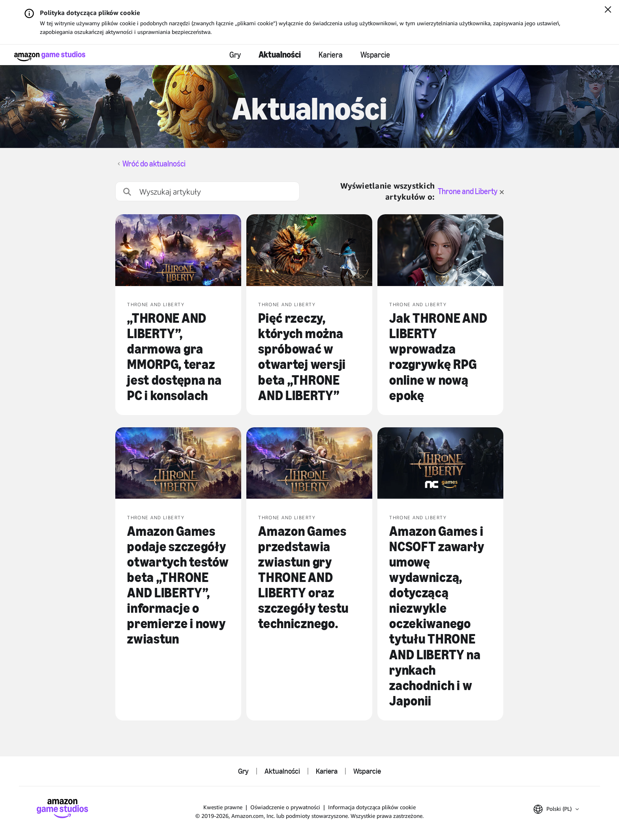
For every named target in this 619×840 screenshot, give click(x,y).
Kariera (331, 55)
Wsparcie (375, 55)
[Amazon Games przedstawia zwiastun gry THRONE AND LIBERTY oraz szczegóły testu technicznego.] (309, 464)
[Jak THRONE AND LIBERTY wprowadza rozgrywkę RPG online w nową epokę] (440, 251)
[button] (556, 809)
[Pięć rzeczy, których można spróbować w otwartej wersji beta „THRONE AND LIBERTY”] (309, 251)
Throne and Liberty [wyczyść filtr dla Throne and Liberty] (471, 191)
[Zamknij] (608, 10)
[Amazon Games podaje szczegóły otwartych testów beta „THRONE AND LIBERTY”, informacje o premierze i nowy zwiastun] (178, 464)
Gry (235, 55)
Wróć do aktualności (154, 164)
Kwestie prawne (223, 807)
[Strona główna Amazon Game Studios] (50, 56)
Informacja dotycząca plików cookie (372, 807)
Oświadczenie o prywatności (285, 807)
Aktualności (280, 55)
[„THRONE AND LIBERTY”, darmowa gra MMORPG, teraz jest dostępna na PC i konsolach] (178, 251)
